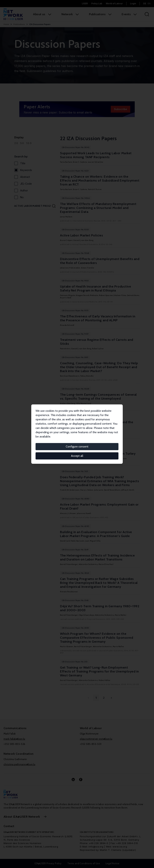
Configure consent (77, 447)
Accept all (77, 456)
